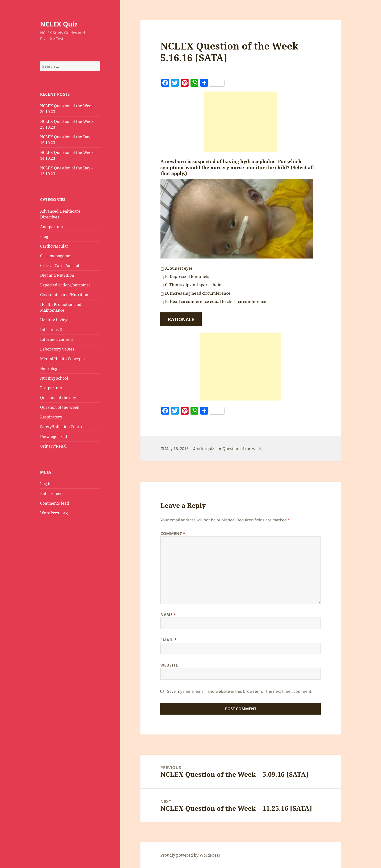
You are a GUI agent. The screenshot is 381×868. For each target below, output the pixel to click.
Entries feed (51, 493)
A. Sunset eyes (179, 268)
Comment (173, 534)
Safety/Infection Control (62, 427)
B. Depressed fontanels (187, 276)
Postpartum (51, 388)
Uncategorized (54, 436)
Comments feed (55, 503)
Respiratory (51, 417)
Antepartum (52, 227)
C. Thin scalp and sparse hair (193, 285)
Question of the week (60, 407)
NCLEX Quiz (59, 24)
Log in (46, 484)
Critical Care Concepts (61, 266)
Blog (44, 236)
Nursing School (54, 378)
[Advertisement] (241, 122)
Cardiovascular (54, 246)
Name (168, 615)
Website (169, 665)
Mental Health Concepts (62, 359)
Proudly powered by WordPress (190, 855)
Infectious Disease (57, 330)
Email (169, 640)
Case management (57, 256)
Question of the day (58, 398)
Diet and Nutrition (57, 275)
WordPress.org (54, 513)
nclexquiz (205, 449)
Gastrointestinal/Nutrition (64, 295)
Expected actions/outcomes (65, 285)
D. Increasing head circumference (198, 293)
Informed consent (57, 339)
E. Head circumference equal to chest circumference (216, 301)
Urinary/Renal (53, 446)
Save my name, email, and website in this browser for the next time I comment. (240, 691)
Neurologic (50, 368)
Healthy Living (54, 320)
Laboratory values (57, 349)
